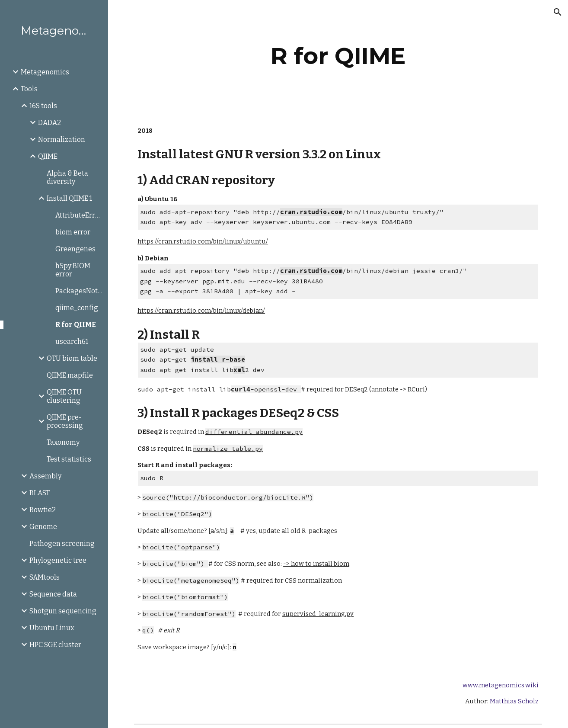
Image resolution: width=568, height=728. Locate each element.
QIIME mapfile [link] (70, 375)
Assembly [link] (45, 476)
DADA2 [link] (49, 123)
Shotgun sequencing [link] (63, 611)
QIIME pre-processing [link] (65, 421)
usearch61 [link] (72, 342)
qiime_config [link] (77, 308)
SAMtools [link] (45, 577)
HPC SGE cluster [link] (55, 645)
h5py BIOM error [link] (73, 270)
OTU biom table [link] (72, 358)
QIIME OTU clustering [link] (64, 396)
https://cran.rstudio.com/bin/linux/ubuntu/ (203, 241)
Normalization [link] (62, 140)
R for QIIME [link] (76, 325)
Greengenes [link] (75, 249)
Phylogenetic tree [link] (58, 560)
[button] (558, 12)
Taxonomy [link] (63, 442)
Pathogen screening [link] (62, 544)
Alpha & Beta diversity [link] (67, 177)
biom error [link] (73, 232)
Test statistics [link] (69, 459)
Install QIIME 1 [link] (69, 198)
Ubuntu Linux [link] (52, 628)
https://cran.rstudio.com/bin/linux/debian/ (201, 311)
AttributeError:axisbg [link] (79, 215)
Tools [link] (29, 89)
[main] (338, 56)
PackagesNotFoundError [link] (79, 291)
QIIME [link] (48, 156)
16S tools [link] (43, 106)
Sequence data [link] (53, 594)
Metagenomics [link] (45, 72)
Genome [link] (43, 527)
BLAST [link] (40, 493)
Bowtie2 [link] (43, 510)
